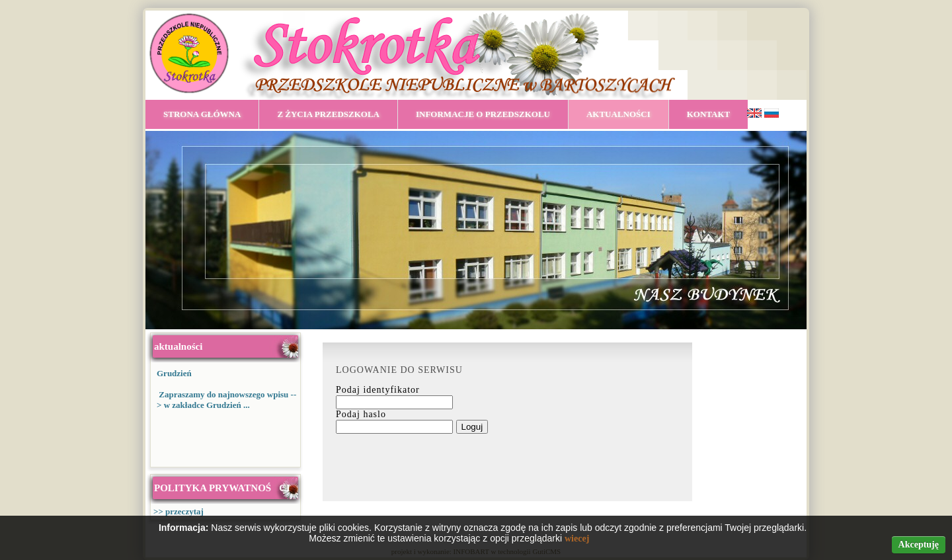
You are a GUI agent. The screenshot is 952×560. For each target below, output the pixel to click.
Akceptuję (919, 544)
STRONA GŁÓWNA (202, 114)
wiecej (577, 539)
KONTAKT (709, 114)
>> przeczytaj (178, 511)
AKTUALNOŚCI (618, 114)
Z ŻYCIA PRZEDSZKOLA (328, 114)
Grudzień (174, 373)
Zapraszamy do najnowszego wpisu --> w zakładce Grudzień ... (226, 400)
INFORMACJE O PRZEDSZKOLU (483, 114)
